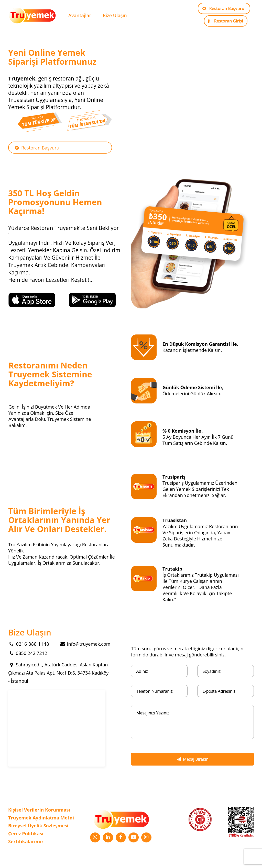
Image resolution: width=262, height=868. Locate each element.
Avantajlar (80, 15)
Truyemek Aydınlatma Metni (41, 818)
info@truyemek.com (85, 644)
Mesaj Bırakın (193, 759)
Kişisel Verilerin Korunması (39, 810)
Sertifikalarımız (26, 841)
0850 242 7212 (28, 653)
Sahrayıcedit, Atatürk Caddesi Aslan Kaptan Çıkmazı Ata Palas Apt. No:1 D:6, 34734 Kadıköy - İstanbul (58, 673)
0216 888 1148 (29, 644)
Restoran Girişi (225, 21)
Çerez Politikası (26, 834)
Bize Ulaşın (115, 15)
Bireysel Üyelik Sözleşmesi (38, 826)
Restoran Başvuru (223, 8)
